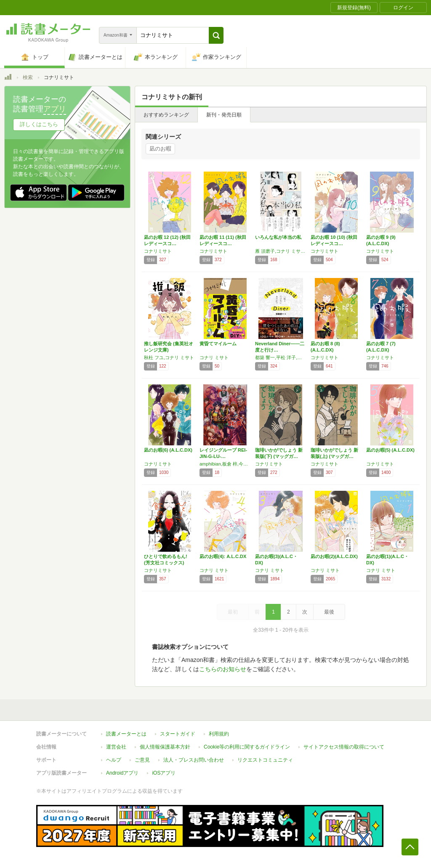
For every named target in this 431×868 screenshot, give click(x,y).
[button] (216, 35)
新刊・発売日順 (224, 115)
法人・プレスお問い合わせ (194, 760)
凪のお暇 (160, 149)
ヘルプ (114, 760)
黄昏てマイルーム (218, 344)
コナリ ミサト (214, 357)
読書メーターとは (126, 734)
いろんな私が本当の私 (278, 237)
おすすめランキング (166, 115)
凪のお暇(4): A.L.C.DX (223, 556)
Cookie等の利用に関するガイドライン (247, 747)
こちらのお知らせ (223, 669)
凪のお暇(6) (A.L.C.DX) (168, 450)
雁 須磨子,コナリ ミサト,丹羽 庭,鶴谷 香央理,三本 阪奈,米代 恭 (281, 251)
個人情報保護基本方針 (165, 747)
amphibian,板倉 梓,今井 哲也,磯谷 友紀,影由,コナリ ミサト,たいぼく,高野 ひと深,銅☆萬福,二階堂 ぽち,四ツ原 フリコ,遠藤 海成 (225, 464)
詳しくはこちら (39, 124)
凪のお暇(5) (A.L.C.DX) (390, 450)
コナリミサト (158, 251)
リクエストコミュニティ (265, 760)
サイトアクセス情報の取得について (344, 747)
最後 (329, 612)
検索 (28, 77)
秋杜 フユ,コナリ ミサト (169, 357)
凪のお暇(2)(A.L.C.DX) (334, 556)
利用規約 (219, 734)
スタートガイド (178, 734)
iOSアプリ (164, 773)
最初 (233, 612)
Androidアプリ (122, 773)
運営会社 (116, 747)
